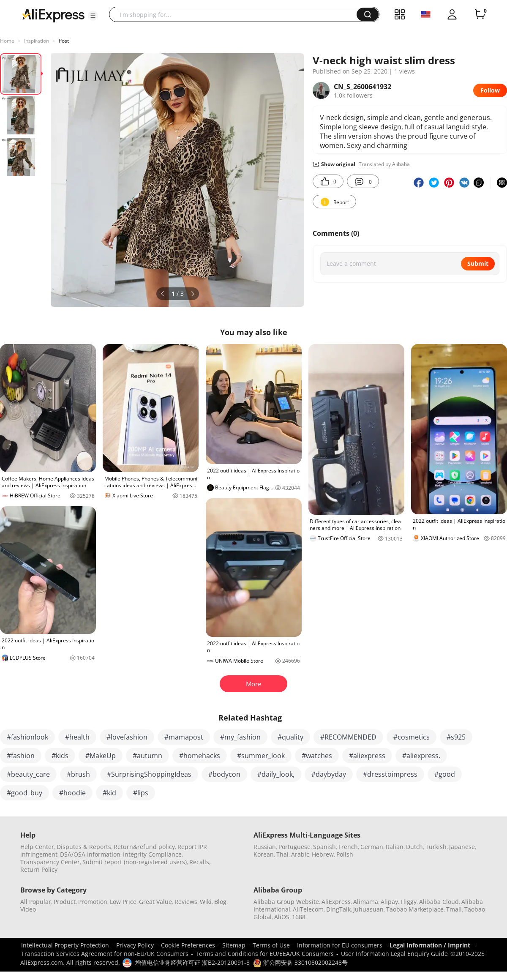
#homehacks (200, 756)
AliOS (282, 917)
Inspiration (37, 41)
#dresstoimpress (390, 774)
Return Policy (39, 869)
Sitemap (234, 945)
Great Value (155, 902)
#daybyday (329, 774)
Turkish (436, 847)
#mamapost (184, 737)
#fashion (21, 756)
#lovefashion (127, 737)
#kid (109, 793)
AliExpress (336, 902)
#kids (60, 756)
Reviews (186, 902)
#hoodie (72, 793)
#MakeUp (101, 756)
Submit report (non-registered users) (135, 862)
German (372, 847)
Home (7, 41)
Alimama (366, 902)
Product (65, 902)
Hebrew (323, 854)
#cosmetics (412, 737)
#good (445, 774)
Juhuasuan (368, 909)
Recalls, (200, 862)
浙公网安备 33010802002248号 (300, 962)
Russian (265, 847)
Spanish (324, 847)
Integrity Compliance (152, 854)
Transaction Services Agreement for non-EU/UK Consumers (105, 954)
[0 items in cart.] (480, 14)
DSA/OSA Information (90, 854)
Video (28, 909)
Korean (264, 854)
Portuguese (294, 847)
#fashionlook (27, 737)
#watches (317, 756)
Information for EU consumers (340, 945)
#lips (141, 793)
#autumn (147, 756)
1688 (299, 917)
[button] (93, 16)
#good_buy (25, 793)
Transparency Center (50, 862)
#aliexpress (367, 756)
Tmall (454, 909)
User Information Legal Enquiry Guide (394, 954)
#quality (290, 737)
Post (64, 41)
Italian (395, 847)
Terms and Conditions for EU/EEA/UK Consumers (265, 954)
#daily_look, (276, 774)
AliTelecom (308, 909)
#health (77, 737)
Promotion (93, 902)
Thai (282, 854)
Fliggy (409, 902)
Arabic (300, 854)
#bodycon (224, 774)
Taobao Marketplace (415, 909)
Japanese (462, 847)
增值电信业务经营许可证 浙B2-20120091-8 (192, 962)
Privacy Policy (135, 945)
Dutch (414, 847)
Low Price (123, 902)
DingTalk (338, 909)
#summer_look (261, 756)
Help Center (37, 847)
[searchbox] (236, 14)
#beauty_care (28, 774)
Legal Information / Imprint (430, 945)
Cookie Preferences (188, 945)
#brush (78, 774)
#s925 (456, 737)
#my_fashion (240, 737)
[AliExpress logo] (53, 15)
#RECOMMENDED (348, 737)
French (348, 847)
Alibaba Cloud (439, 902)
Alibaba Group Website (286, 902)
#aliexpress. (421, 756)
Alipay (389, 902)
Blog (220, 902)
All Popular (36, 902)
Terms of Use (271, 945)
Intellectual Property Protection (65, 945)
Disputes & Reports (84, 847)
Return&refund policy (144, 847)
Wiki (206, 902)
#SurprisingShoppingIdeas (149, 774)
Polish (345, 854)
